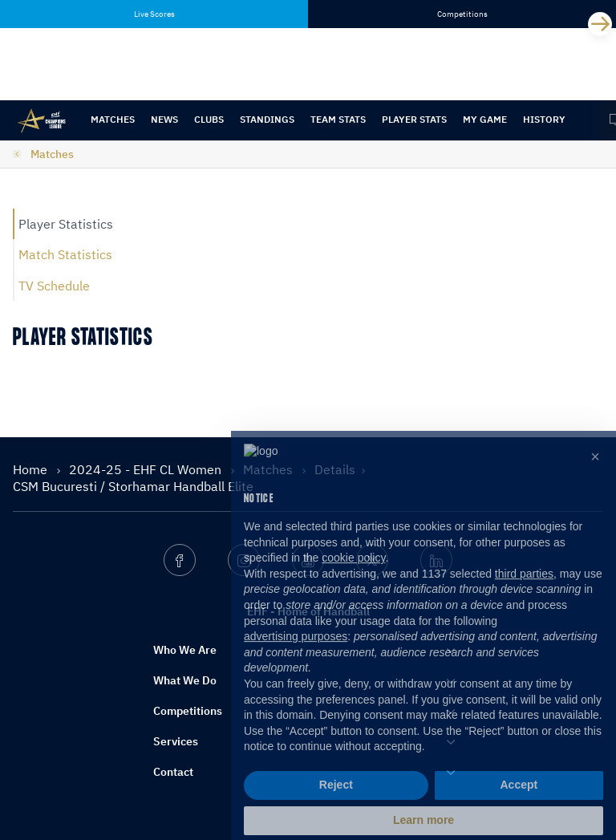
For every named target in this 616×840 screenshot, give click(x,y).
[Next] (600, 24)
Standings (267, 119)
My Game (485, 119)
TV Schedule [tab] (54, 286)
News (164, 119)
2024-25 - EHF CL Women (147, 469)
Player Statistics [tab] (66, 224)
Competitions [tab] (462, 14)
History (544, 119)
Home (32, 469)
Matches (113, 119)
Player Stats (414, 119)
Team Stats (338, 119)
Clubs (209, 119)
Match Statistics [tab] (65, 254)
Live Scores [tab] (154, 14)
